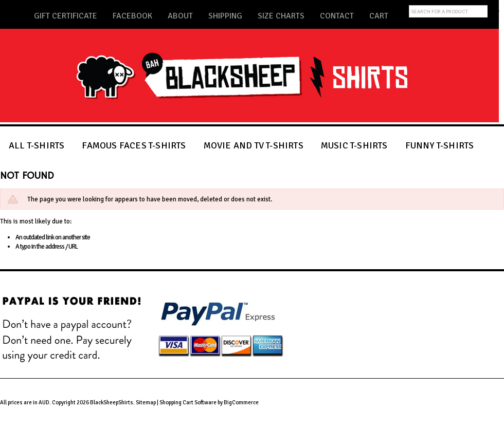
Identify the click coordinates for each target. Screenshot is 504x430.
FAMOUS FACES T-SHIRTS (134, 145)
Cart (379, 16)
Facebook (132, 16)
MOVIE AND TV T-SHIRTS (254, 145)
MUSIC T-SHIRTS (354, 145)
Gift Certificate (66, 16)
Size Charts (281, 16)
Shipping (225, 16)
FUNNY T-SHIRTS (440, 145)
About (180, 16)
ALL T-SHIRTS (37, 145)
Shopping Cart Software (188, 403)
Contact (337, 16)
